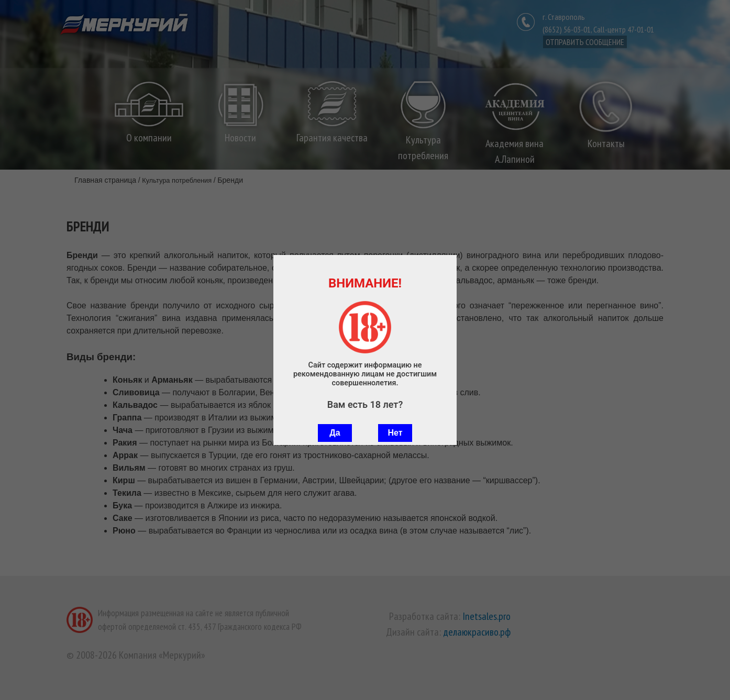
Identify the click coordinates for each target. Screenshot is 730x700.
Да (335, 433)
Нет (395, 433)
